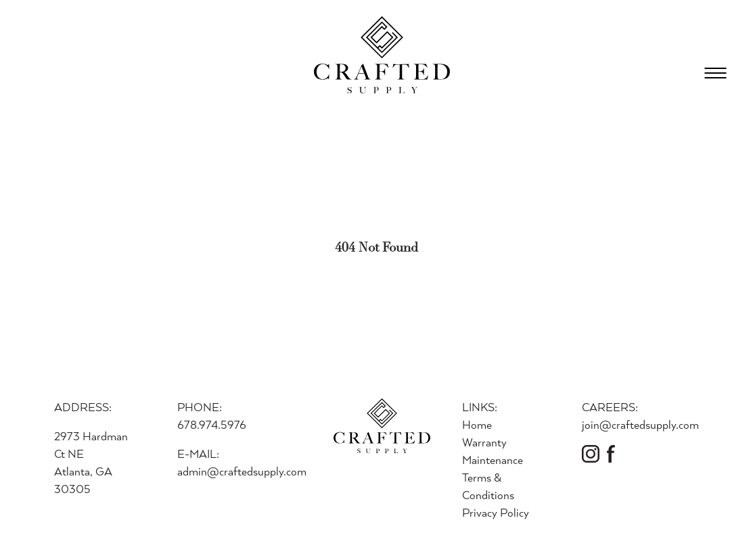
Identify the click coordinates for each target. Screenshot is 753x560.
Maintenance (493, 460)
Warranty (484, 442)
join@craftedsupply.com (640, 424)
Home (477, 424)
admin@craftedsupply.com (242, 471)
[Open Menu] (715, 73)
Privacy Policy (496, 512)
